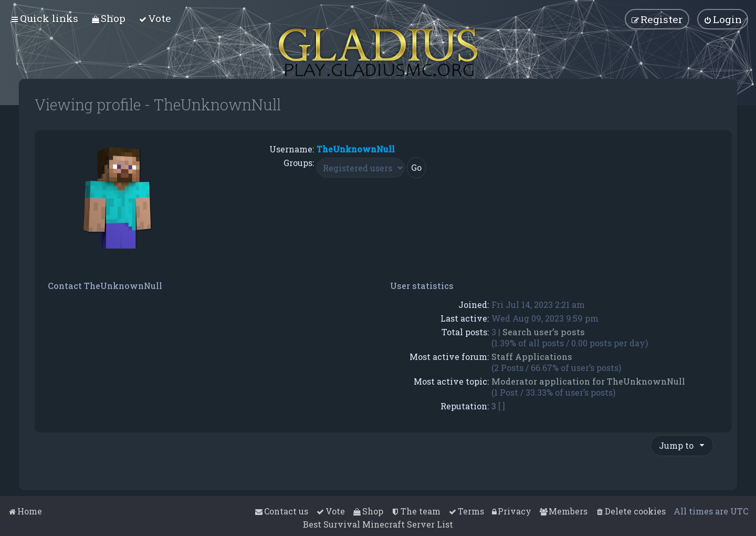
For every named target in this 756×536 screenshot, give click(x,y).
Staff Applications (532, 357)
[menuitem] (108, 18)
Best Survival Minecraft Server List (378, 524)
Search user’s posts (544, 332)
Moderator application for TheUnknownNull (588, 381)
